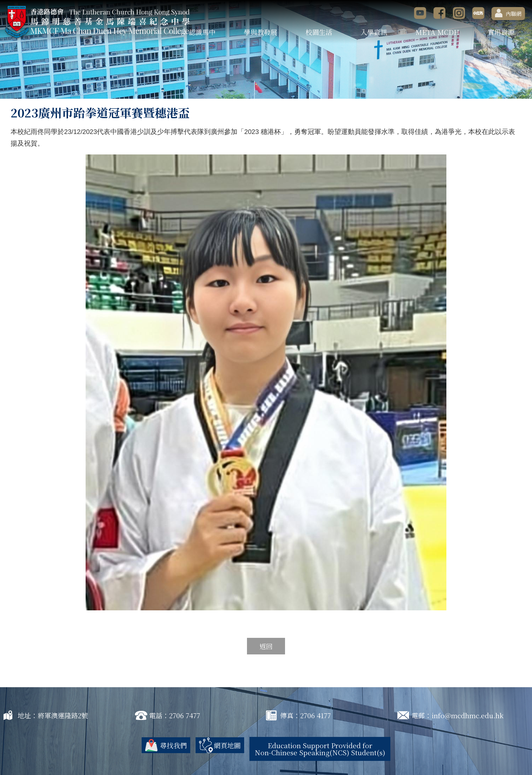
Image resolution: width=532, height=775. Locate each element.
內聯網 (508, 13)
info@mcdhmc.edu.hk (468, 715)
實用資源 (501, 32)
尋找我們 (173, 745)
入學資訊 (374, 32)
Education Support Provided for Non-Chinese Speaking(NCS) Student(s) (320, 749)
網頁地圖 (227, 745)
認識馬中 (202, 32)
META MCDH (437, 32)
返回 (266, 646)
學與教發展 (261, 32)
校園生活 (319, 32)
